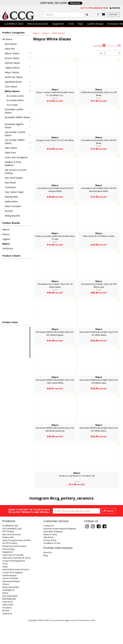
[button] (115, 8)
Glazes (46, 33)
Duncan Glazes (12, 63)
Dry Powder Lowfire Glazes (18, 134)
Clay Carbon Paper (14, 192)
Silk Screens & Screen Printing (16, 171)
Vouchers (7, 629)
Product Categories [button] (13, 33)
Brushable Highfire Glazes (18, 126)
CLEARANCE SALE (14, 24)
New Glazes (11, 44)
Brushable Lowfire (16, 96)
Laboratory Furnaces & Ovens (17, 579)
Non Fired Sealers (14, 178)
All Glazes (7, 39)
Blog (45, 577)
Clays (80, 24)
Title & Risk (49, 559)
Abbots (6, 230)
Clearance (7, 635)
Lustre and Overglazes (16, 157)
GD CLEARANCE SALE (12, 550)
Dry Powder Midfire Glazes (18, 142)
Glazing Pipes (12, 197)
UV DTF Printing (10, 565)
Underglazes (9, 611)
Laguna (6, 239)
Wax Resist (10, 183)
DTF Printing (8, 553)
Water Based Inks (11, 609)
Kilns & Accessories (38, 24)
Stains (5, 614)
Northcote (8, 248)
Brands (6, 632)
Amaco (6, 234)
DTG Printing (8, 571)
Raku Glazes (18, 148)
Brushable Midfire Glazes (18, 118)
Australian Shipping (53, 553)
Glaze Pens (10, 153)
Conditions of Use (52, 565)
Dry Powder (12, 105)
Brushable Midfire (15, 100)
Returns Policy (50, 556)
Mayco (6, 244)
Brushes (9, 211)
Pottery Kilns (8, 559)
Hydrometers (11, 201)
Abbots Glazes (18, 53)
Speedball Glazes (18, 82)
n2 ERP (92, 642)
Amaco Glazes (18, 58)
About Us (48, 574)
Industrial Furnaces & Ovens (16, 591)
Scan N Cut (7, 623)
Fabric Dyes (8, 626)
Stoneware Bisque (11, 603)
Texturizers (10, 187)
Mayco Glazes (18, 72)
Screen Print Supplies (13, 594)
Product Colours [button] (11, 256)
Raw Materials (9, 620)
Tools (71, 24)
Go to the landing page (94, 8)
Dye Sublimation (10, 617)
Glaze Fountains (13, 206)
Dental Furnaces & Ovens (15, 568)
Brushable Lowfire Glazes (18, 111)
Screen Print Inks (10, 600)
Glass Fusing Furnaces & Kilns (17, 562)
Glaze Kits (10, 49)
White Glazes (18, 91)
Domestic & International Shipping (60, 550)
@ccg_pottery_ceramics (72, 498)
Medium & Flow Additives (13, 164)
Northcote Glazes (14, 77)
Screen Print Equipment (14, 582)
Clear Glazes (18, 86)
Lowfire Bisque (95, 24)
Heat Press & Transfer (13, 576)
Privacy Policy (50, 562)
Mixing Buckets (12, 216)
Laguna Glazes (18, 68)
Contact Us (49, 547)
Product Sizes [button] (10, 322)
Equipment (58, 24)
